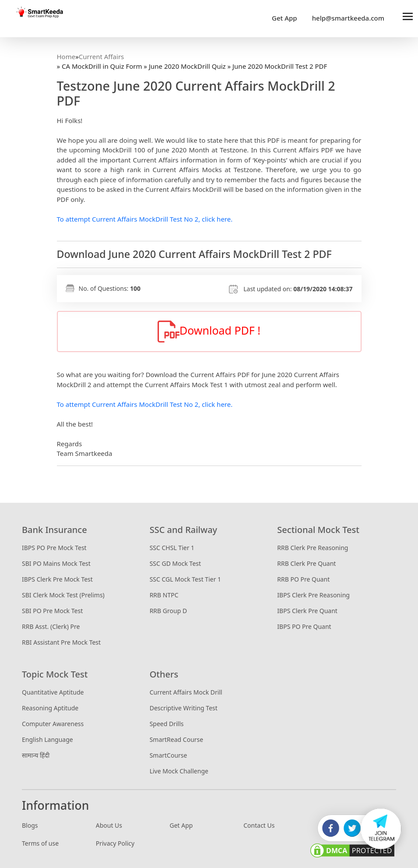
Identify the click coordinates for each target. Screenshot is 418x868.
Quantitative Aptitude (53, 692)
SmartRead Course (177, 739)
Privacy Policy (115, 843)
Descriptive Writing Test (184, 708)
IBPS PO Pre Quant (304, 626)
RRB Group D (168, 611)
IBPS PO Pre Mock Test (54, 548)
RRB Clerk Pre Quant (306, 563)
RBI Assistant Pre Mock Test (61, 642)
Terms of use (40, 843)
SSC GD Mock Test (175, 563)
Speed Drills (167, 724)
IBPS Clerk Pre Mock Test (57, 579)
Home (66, 56)
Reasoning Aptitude (50, 708)
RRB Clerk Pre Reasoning (313, 548)
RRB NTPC (164, 595)
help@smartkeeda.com (346, 18)
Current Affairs (101, 56)
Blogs (30, 825)
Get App (285, 18)
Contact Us (259, 825)
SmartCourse (169, 755)
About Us (109, 825)
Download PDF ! (209, 332)
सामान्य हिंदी (36, 755)
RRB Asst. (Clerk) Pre (51, 626)
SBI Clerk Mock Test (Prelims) (63, 595)
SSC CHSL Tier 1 (172, 548)
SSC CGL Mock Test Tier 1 (185, 579)
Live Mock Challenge (179, 771)
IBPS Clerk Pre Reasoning (313, 595)
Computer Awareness (53, 724)
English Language (47, 739)
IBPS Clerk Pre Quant (307, 611)
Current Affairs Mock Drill (186, 692)
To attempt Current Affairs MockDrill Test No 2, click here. (145, 219)
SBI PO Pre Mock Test (52, 611)
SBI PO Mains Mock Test (56, 563)
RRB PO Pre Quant (303, 579)
